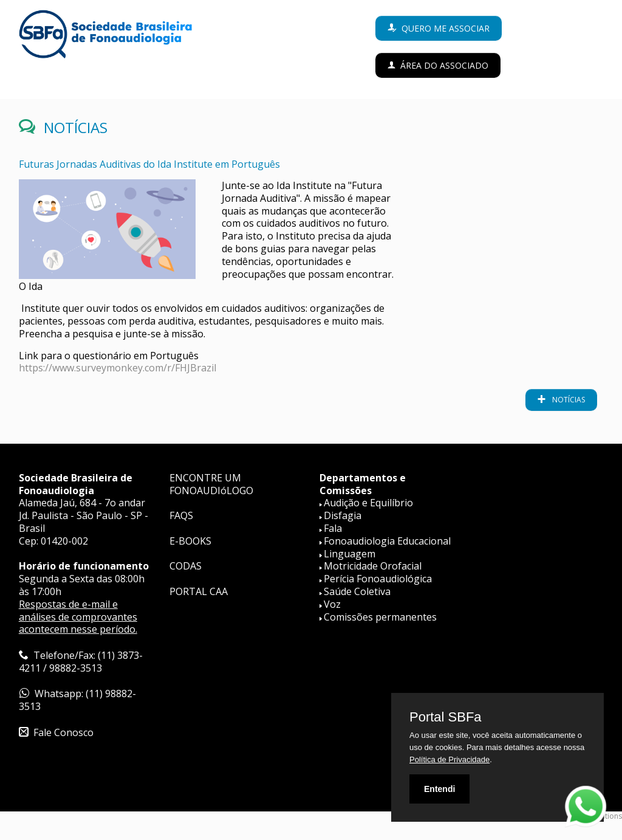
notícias (568, 400)
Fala (333, 528)
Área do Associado (444, 65)
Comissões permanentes (380, 617)
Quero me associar (446, 28)
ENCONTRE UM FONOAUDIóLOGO (211, 484)
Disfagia (343, 515)
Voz (332, 604)
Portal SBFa (446, 717)
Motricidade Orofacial (373, 566)
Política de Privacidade (449, 759)
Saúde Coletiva (357, 591)
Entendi (439, 789)
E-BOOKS (190, 541)
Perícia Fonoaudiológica (378, 579)
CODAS (186, 566)
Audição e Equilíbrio (368, 503)
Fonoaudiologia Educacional (387, 541)
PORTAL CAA (199, 591)
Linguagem (350, 554)
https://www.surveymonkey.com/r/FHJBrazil (118, 368)
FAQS (181, 515)
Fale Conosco (63, 732)
